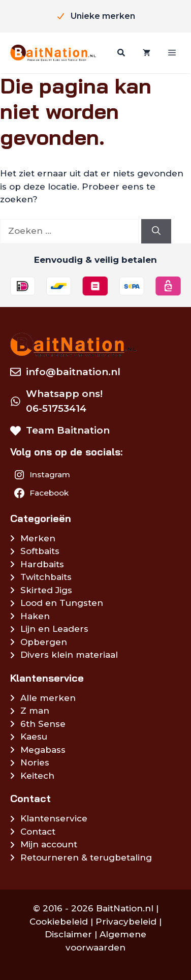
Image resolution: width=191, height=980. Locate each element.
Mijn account (49, 844)
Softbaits (40, 551)
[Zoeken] (120, 53)
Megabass (43, 750)
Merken (38, 538)
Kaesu (34, 737)
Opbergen (44, 642)
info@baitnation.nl (73, 372)
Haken (35, 616)
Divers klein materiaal (69, 655)
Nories (35, 762)
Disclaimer (68, 934)
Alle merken (48, 698)
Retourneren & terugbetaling (86, 857)
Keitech (37, 776)
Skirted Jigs (46, 590)
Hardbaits (42, 564)
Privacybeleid (126, 922)
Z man (35, 711)
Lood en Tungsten (62, 603)
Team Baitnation (68, 430)
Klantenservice (54, 818)
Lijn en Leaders (54, 629)
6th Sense (43, 724)
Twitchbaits (46, 577)
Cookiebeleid (59, 922)
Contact (38, 832)
